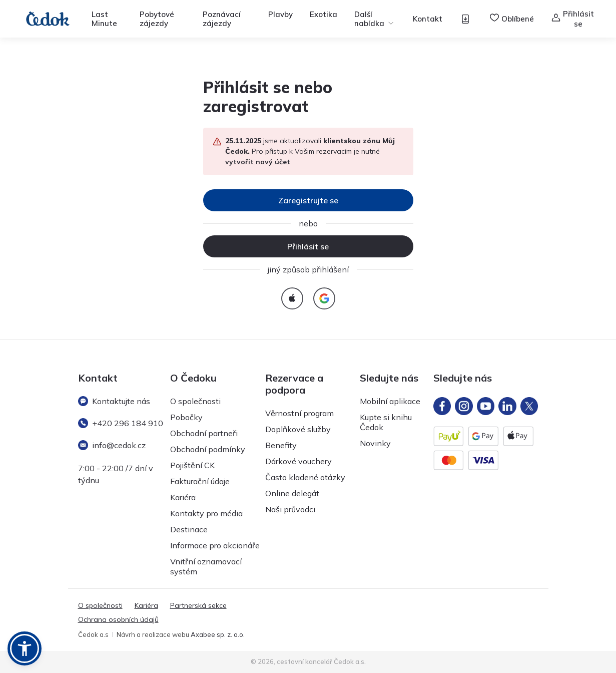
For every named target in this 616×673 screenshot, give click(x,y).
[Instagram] (464, 406)
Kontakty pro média (206, 513)
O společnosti (195, 401)
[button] (25, 648)
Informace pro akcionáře (215, 545)
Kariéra (183, 497)
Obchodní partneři (204, 433)
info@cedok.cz (112, 445)
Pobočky (186, 417)
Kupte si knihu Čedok (386, 422)
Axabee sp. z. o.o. (218, 634)
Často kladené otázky (305, 477)
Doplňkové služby (298, 429)
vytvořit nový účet (258, 162)
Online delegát (292, 493)
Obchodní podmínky (208, 449)
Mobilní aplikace (390, 401)
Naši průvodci (290, 509)
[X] (529, 406)
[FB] (442, 406)
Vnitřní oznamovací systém (206, 566)
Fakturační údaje (200, 481)
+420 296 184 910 (121, 423)
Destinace (189, 529)
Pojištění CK (192, 465)
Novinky (375, 443)
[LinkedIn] (507, 406)
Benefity (281, 445)
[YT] (486, 406)
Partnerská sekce (198, 605)
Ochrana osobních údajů (118, 619)
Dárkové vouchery (298, 461)
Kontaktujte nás (114, 401)
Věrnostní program (299, 413)
